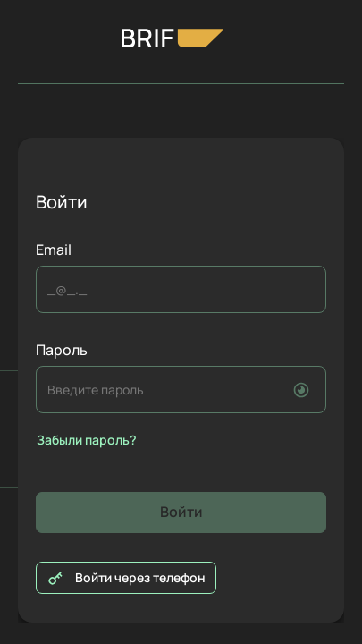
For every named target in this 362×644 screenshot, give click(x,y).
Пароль (62, 350)
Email (54, 250)
